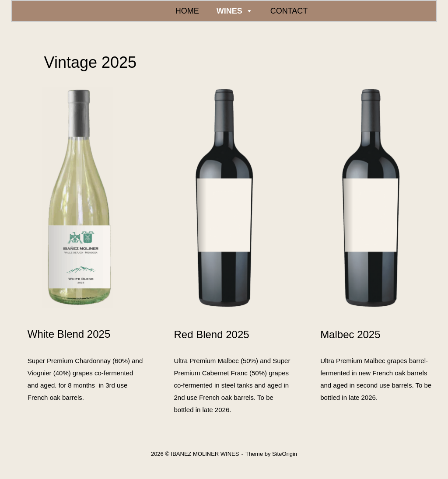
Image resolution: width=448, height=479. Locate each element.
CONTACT (289, 11)
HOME (187, 11)
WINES (235, 11)
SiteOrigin (285, 454)
